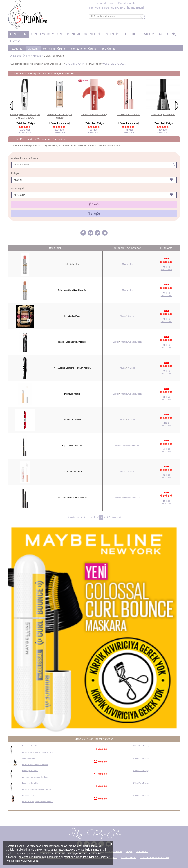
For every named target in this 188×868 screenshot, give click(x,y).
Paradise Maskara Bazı (72, 472)
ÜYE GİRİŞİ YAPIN (75, 64)
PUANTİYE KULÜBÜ (121, 34)
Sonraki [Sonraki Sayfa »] (116, 517)
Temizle (94, 214)
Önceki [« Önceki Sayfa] (71, 517)
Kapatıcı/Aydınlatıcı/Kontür (131, 342)
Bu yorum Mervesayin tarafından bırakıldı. (38, 752)
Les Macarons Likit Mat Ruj (94, 115)
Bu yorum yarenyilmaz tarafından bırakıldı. (38, 802)
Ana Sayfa (16, 56)
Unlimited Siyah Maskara (163, 115)
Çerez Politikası (129, 858)
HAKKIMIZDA (152, 34)
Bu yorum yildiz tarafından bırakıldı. (35, 765)
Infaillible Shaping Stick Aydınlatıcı (72, 342)
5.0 (101, 749)
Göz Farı (132, 316)
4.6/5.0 (166, 259)
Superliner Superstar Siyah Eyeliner (72, 498)
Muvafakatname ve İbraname (154, 858)
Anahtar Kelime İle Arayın (25, 158)
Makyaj (125, 264)
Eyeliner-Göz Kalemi (132, 446)
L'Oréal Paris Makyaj (141, 746)
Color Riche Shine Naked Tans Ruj (72, 290)
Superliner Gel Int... (29, 758)
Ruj (132, 264)
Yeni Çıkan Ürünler (55, 49)
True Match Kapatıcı (72, 394)
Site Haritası (142, 851)
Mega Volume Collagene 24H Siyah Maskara (72, 368)
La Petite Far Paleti (72, 316)
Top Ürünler (109, 49)
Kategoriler (17, 49)
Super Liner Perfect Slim (72, 446)
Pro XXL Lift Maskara (72, 420)
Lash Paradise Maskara (129, 115)
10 (108, 517)
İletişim (129, 851)
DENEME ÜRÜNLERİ (83, 34)
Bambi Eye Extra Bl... (30, 746)
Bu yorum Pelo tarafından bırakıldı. (35, 777)
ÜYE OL (16, 41)
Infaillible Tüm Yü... (29, 795)
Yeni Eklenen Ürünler (84, 49)
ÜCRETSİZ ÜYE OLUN (115, 64)
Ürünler (27, 56)
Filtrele (94, 204)
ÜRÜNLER (18, 34)
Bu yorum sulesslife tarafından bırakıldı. (37, 789)
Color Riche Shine (72, 264)
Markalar (33, 49)
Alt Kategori (17, 188)
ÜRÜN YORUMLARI (47, 34)
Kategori (16, 173)
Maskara (131, 368)
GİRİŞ (172, 34)
